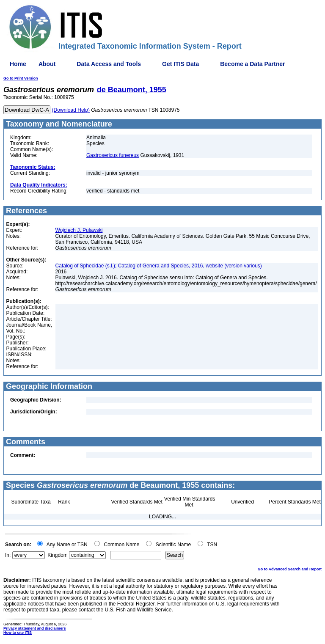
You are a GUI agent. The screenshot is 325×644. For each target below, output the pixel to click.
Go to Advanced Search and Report (290, 569)
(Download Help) (71, 110)
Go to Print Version (21, 78)
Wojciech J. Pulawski (79, 230)
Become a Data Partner (252, 64)
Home (18, 64)
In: (8, 555)
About (47, 64)
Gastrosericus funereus (113, 155)
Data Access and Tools (109, 64)
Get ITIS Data (180, 64)
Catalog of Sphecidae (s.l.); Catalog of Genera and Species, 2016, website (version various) (159, 266)
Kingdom (57, 555)
